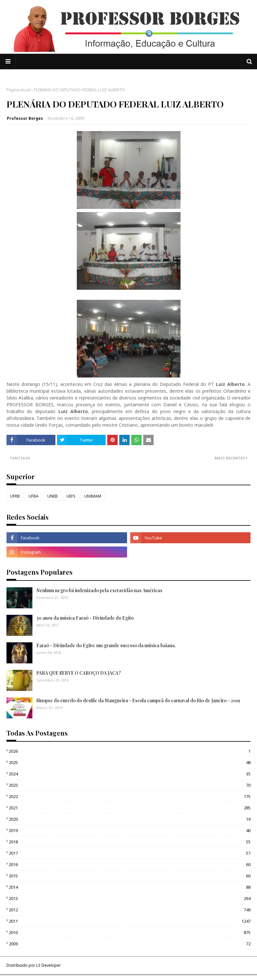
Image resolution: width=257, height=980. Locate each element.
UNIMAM (93, 496)
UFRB (15, 496)
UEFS (71, 496)
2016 (130, 864)
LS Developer (49, 965)
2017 (130, 853)
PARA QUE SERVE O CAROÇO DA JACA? (79, 673)
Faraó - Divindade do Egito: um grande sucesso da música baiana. (106, 645)
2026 (130, 751)
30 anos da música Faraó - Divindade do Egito (85, 618)
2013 (130, 898)
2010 (130, 932)
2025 (130, 762)
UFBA (34, 496)
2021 (130, 808)
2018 (130, 842)
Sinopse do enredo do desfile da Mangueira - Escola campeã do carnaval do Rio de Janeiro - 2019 (138, 700)
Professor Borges (25, 118)
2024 (130, 774)
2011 (130, 921)
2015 (130, 876)
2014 (130, 887)
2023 (130, 785)
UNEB (53, 496)
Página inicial (18, 90)
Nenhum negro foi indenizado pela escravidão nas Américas (99, 590)
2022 (130, 796)
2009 (130, 944)
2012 (130, 910)
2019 (130, 830)
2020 (130, 819)
